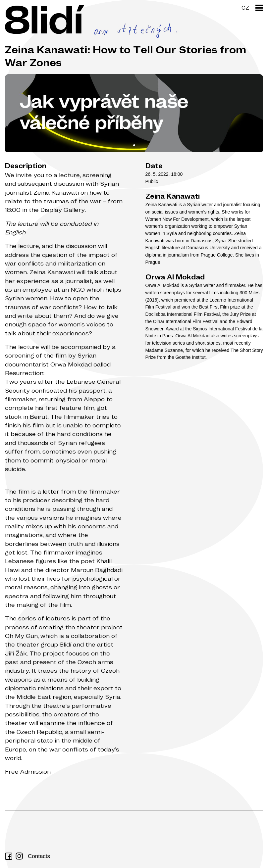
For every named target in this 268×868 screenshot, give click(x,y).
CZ (245, 8)
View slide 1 (134, 145)
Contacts (39, 856)
